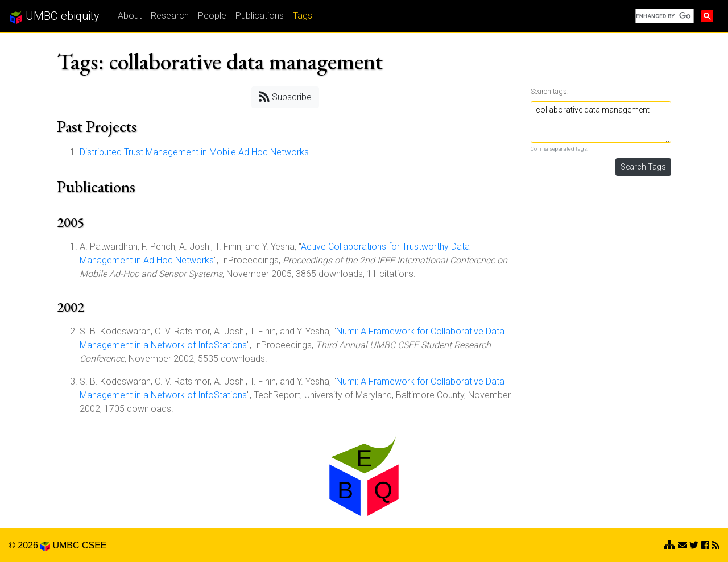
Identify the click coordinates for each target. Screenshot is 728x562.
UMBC (66, 545)
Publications (260, 16)
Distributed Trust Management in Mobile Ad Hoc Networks (194, 152)
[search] (663, 16)
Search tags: (550, 91)
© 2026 (29, 545)
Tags (303, 16)
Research (170, 16)
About (130, 16)
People (212, 16)
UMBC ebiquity (54, 16)
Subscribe (285, 96)
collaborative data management (601, 122)
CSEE (94, 545)
